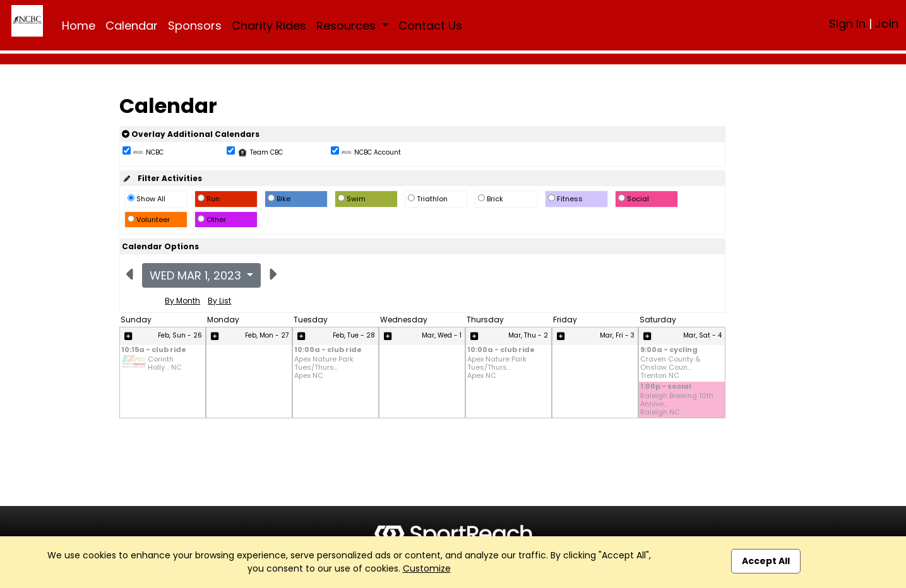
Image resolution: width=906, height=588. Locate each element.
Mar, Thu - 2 (528, 335)
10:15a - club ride (154, 350)
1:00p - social (666, 387)
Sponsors (195, 26)
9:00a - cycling (669, 350)
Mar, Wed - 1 (442, 335)
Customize (427, 568)
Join (887, 24)
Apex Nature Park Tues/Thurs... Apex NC (324, 368)
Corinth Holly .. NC (165, 363)
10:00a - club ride (328, 350)
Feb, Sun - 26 (180, 335)
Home (79, 26)
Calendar (132, 26)
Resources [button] (348, 26)
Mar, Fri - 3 (617, 335)
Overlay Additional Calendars (191, 134)
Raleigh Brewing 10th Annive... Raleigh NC (677, 404)
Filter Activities (162, 178)
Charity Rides (269, 26)
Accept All (766, 561)
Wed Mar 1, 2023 (197, 275)
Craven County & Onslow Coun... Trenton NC (670, 368)
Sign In (847, 24)
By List (219, 301)
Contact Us (430, 26)
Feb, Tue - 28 (354, 335)
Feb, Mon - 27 (267, 335)
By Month (182, 301)
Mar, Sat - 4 (702, 335)
